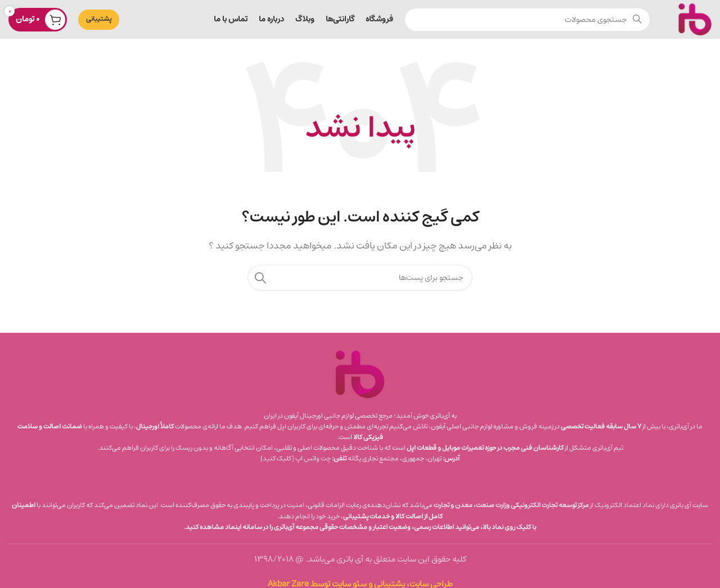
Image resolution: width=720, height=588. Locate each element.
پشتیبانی (99, 19)
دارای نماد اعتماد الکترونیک (632, 505)
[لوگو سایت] (695, 19)
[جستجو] (528, 20)
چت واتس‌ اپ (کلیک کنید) (296, 458)
